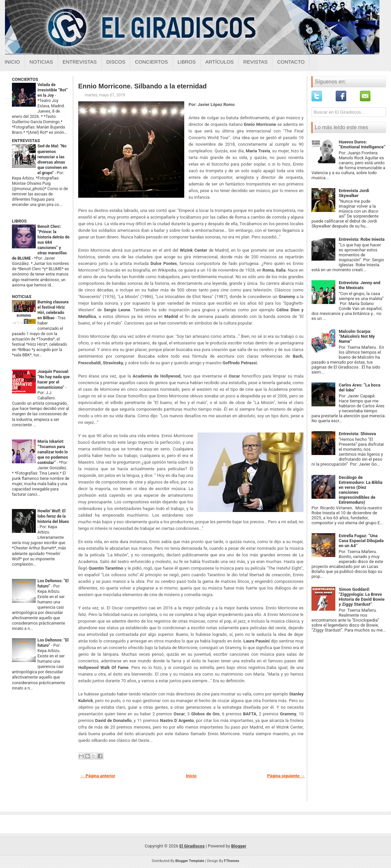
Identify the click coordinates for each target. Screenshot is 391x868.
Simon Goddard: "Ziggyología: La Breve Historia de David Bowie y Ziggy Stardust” (362, 597)
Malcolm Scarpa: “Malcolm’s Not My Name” (357, 336)
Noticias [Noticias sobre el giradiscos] (41, 62)
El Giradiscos (192, 846)
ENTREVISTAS (26, 141)
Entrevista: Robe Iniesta (362, 239)
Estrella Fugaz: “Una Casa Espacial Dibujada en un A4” (361, 541)
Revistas (255, 62)
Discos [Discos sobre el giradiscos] (116, 62)
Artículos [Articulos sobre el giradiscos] (220, 62)
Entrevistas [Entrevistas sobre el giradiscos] (80, 62)
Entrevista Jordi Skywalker (354, 193)
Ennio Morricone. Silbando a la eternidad (142, 86)
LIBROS (19, 221)
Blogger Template (190, 861)
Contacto (291, 62)
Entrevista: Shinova (357, 434)
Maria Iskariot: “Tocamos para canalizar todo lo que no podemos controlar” (53, 452)
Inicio (12, 62)
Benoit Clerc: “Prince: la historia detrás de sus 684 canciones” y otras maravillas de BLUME (41, 242)
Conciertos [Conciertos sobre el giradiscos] (151, 62)
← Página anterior (98, 776)
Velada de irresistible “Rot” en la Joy (53, 90)
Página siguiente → (286, 776)
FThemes (232, 861)
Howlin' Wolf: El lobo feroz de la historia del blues (53, 516)
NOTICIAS (22, 297)
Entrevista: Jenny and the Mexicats (360, 285)
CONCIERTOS (25, 79)
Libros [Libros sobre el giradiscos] (187, 62)
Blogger (239, 846)
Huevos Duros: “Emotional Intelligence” (362, 144)
